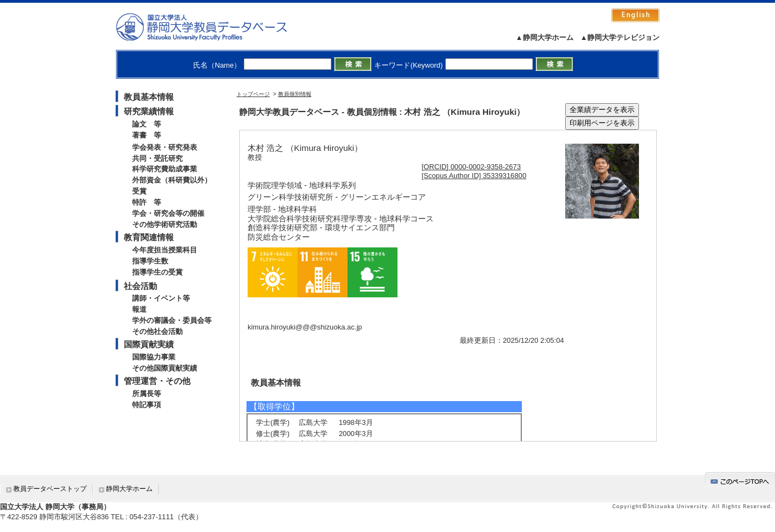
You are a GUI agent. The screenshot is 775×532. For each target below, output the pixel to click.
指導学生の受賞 (157, 272)
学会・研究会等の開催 (168, 213)
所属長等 (147, 394)
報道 (139, 309)
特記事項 (147, 405)
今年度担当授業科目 (165, 250)
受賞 (139, 191)
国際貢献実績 (149, 344)
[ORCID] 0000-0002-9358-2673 (472, 167)
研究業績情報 (149, 111)
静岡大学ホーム (129, 489)
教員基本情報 (149, 97)
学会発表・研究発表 (165, 147)
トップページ (253, 94)
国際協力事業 (154, 357)
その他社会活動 (157, 331)
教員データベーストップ (50, 489)
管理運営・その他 (157, 381)
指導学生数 (150, 261)
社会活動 (140, 286)
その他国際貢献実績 (165, 368)
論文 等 (147, 124)
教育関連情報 (149, 237)
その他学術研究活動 (165, 224)
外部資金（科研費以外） (172, 180)
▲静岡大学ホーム (545, 37)
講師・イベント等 (161, 298)
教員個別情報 (295, 94)
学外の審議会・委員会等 (172, 320)
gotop (740, 480)
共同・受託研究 (157, 158)
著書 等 (147, 135)
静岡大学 (213, 27)
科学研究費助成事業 (165, 169)
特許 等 (147, 202)
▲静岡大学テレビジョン (620, 37)
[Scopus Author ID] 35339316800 (474, 176)
